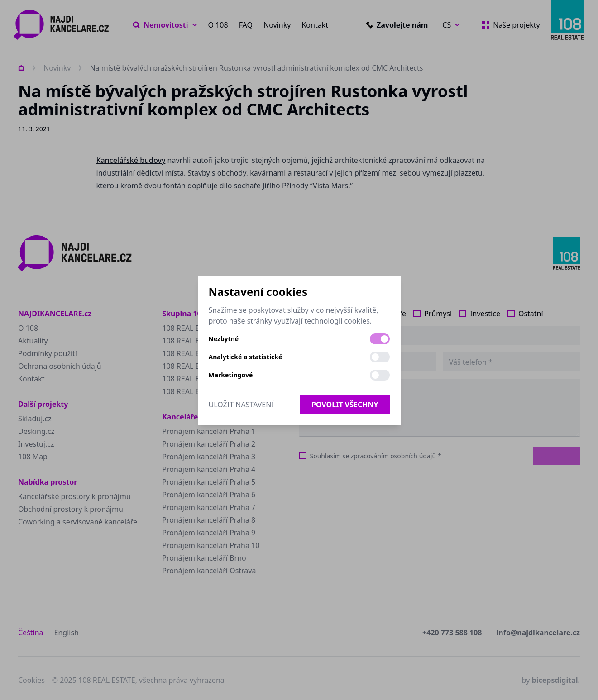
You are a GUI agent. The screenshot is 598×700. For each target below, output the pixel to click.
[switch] (380, 339)
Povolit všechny (345, 405)
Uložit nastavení (241, 405)
